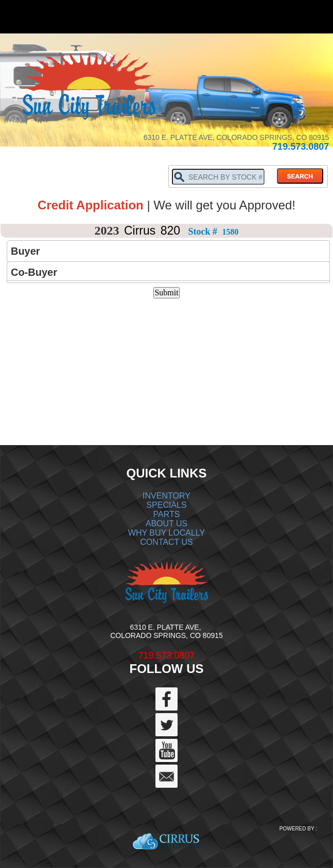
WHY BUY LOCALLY (166, 533)
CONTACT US (166, 542)
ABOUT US (167, 524)
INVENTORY (166, 496)
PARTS (167, 514)
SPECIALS (166, 505)
